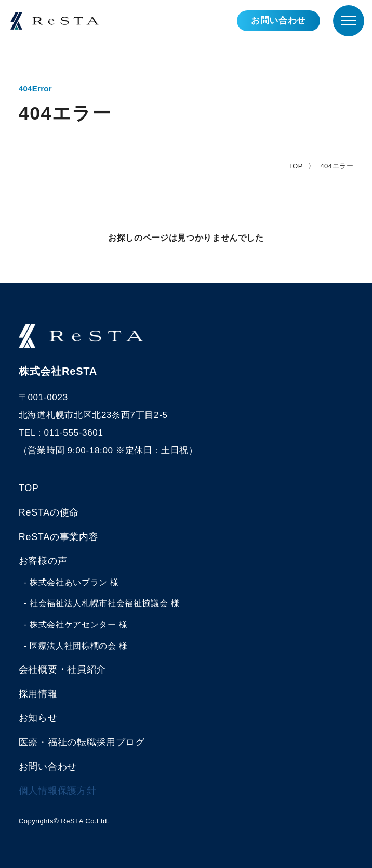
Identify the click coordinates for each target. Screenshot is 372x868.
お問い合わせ (278, 21)
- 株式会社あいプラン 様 (71, 582)
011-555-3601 (74, 433)
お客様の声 (43, 561)
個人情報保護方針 (57, 791)
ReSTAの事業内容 (58, 537)
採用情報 (38, 694)
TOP (296, 166)
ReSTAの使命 (49, 512)
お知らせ (38, 718)
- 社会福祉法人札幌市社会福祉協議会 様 (102, 603)
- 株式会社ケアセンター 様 (76, 624)
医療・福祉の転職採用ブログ (82, 742)
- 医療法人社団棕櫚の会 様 (76, 646)
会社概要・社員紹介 (62, 669)
